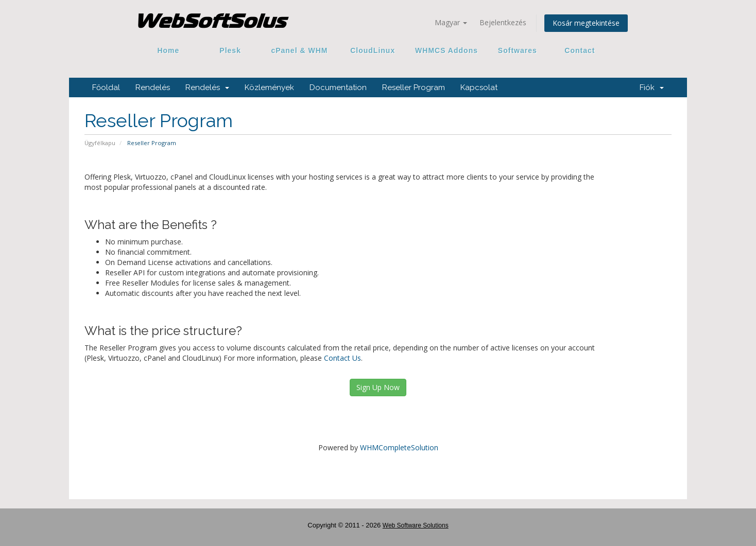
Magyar (451, 22)
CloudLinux (373, 50)
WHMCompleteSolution (399, 447)
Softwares (518, 50)
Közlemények (269, 87)
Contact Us (342, 358)
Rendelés (153, 87)
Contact (576, 50)
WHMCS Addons (446, 50)
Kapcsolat (479, 87)
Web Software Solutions (416, 525)
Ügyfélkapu (100, 143)
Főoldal (106, 87)
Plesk (230, 50)
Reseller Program (414, 87)
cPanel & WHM (300, 50)
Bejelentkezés (503, 22)
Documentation (338, 87)
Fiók (652, 87)
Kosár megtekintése (586, 23)
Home (168, 50)
